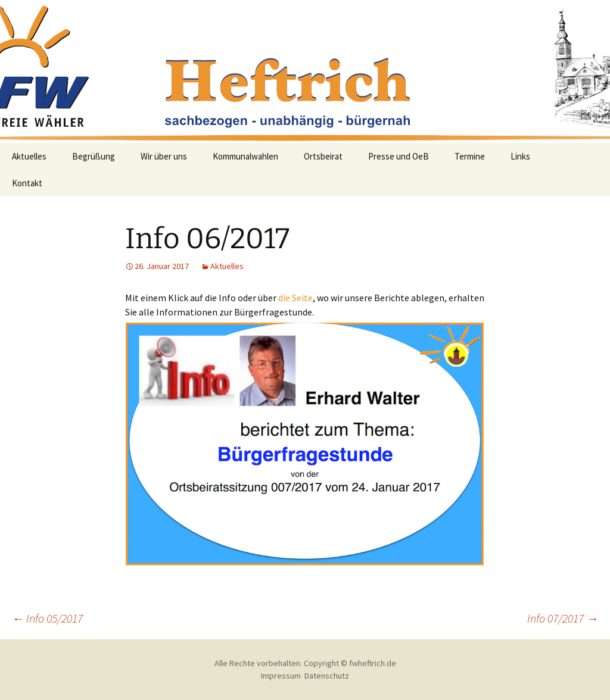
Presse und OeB (399, 156)
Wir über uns (164, 156)
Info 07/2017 (563, 618)
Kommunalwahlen (245, 156)
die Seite (295, 298)
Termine (470, 156)
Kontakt (27, 183)
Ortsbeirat (323, 156)
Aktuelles (29, 156)
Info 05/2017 (47, 618)
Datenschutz (327, 676)
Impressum (281, 676)
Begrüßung (94, 156)
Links (520, 156)
